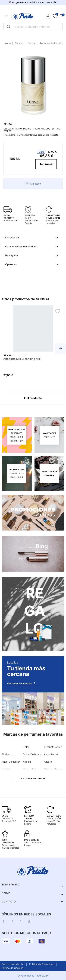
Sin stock (33, 184)
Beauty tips (12, 255)
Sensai (32, 43)
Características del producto (22, 246)
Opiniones (11, 264)
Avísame (46, 164)
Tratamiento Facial (50, 43)
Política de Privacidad (42, 964)
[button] (62, 16)
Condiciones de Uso (13, 964)
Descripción (12, 237)
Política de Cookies (12, 968)
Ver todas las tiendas (22, 683)
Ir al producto (33, 398)
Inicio (8, 43)
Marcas (19, 43)
